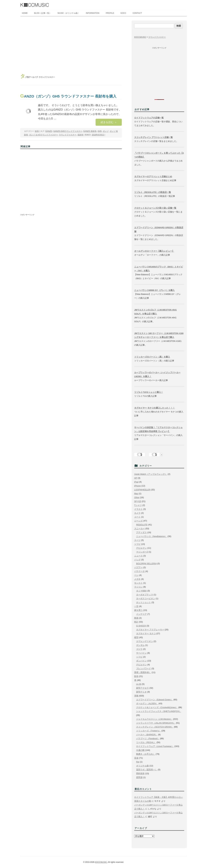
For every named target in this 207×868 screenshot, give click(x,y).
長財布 (80, 135)
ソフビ (137, 544)
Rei (138, 762)
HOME (25, 13)
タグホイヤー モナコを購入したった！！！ (155, 408)
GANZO (49, 131)
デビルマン (141, 548)
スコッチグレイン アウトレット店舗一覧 (153, 137)
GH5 (100, 131)
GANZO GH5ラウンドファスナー (68, 131)
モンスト (138, 583)
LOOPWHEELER (142, 490)
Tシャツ (138, 505)
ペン (136, 575)
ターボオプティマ (145, 595)
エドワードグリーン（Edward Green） (155, 700)
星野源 (139, 777)
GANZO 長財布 (90, 131)
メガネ (137, 579)
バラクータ (139, 571)
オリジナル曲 (142, 766)
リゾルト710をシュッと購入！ (149, 392)
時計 (136, 622)
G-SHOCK (141, 626)
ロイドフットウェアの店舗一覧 (149, 118)
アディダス (141, 532)
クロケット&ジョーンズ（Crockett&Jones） (157, 707)
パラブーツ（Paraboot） (148, 738)
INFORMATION (93, 13)
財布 (37, 131)
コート (137, 517)
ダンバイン (141, 661)
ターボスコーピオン (146, 599)
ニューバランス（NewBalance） (152, 536)
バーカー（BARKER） (147, 735)
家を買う (138, 610)
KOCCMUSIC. (101, 862)
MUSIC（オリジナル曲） (68, 13)
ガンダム (140, 645)
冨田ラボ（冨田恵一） (147, 770)
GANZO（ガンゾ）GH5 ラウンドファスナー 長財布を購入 (68, 96)
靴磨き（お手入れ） (146, 754)
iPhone (137, 486)
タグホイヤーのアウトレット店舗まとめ (153, 176)
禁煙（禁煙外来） (143, 672)
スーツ (137, 540)
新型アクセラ (142, 688)
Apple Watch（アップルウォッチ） (151, 474)
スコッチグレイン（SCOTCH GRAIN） (155, 727)
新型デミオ (141, 692)
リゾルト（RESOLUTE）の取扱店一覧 (153, 192)
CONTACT (137, 13)
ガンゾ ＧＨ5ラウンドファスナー (44, 135)
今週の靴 (140, 750)
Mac (136, 494)
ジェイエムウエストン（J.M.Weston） (154, 719)
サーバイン (141, 653)
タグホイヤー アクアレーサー (150, 630)
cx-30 (139, 684)
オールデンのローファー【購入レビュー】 (154, 251)
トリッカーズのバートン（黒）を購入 (152, 357)
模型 (136, 637)
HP (136, 478)
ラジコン (138, 587)
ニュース (138, 556)
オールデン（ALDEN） (147, 703)
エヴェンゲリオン (145, 641)
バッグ (137, 560)
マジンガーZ (142, 552)
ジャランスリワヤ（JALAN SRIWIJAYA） (156, 723)
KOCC (123, 13)
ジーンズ (138, 521)
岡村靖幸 (140, 773)
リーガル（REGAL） (146, 742)
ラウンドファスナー (68, 135)
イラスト (138, 509)
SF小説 (138, 501)
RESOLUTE (142, 525)
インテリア (141, 614)
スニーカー (139, 529)
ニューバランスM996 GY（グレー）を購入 (154, 290)
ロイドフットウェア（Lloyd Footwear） (155, 746)
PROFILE (110, 13)
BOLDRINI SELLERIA (146, 564)
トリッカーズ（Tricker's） (148, 731)
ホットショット (144, 602)
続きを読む (109, 122)
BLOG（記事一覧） (43, 13)
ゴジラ (139, 649)
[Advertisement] (71, 45)
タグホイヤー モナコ (146, 634)
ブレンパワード (144, 668)
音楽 (136, 758)
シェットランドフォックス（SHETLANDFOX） (159, 711)
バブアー (138, 567)
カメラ (137, 513)
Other (137, 497)
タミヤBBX (141, 591)
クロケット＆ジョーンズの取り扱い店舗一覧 (155, 208)
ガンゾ (106, 131)
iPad (136, 482)
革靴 (136, 696)
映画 (136, 618)
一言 (136, 606)
